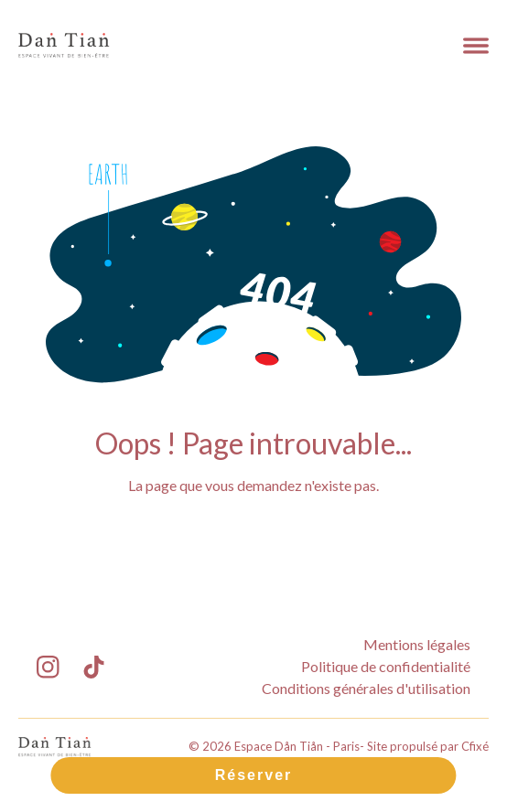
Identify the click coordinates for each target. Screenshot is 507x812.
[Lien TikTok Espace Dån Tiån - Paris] (94, 667)
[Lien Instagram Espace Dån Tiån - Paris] (48, 667)
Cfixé (475, 746)
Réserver (254, 775)
